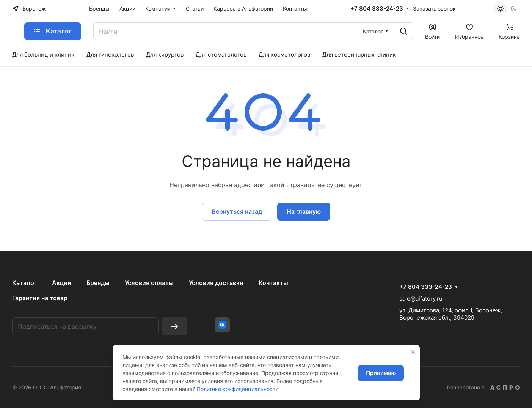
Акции (62, 283)
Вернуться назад (237, 211)
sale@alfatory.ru (421, 299)
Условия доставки (216, 283)
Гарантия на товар (40, 298)
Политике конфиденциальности (238, 389)
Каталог (24, 283)
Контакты (273, 283)
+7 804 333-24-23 (377, 9)
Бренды (98, 283)
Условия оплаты (149, 283)
